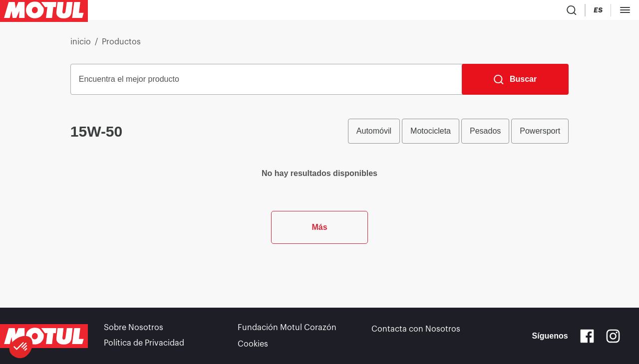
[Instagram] (613, 337)
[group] (458, 135)
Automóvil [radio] (374, 135)
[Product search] (569, 12)
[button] (21, 347)
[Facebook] (587, 337)
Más (319, 274)
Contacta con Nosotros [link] (416, 330)
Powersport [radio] (540, 135)
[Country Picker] (598, 12)
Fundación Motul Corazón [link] (287, 330)
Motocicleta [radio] (431, 135)
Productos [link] (121, 46)
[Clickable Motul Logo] (44, 12)
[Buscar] (515, 83)
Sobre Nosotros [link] (134, 330)
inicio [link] (81, 46)
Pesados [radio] (485, 135)
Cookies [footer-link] (253, 344)
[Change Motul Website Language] (627, 12)
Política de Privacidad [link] (144, 344)
